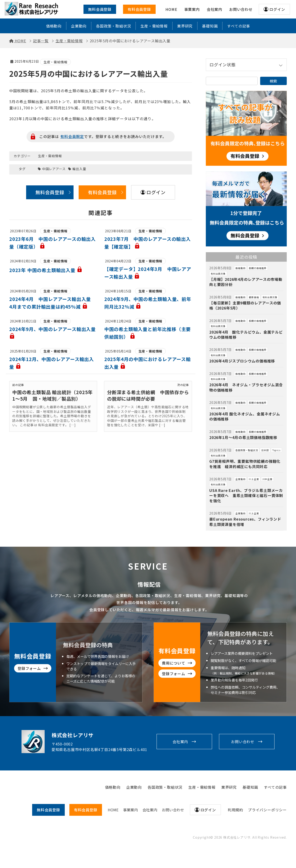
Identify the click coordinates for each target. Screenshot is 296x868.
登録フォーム (196, 674)
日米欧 (265, 450)
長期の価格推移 (258, 268)
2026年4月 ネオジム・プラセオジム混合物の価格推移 (246, 387)
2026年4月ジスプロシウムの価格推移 (242, 361)
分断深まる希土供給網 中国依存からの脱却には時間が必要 (148, 395)
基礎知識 (210, 26)
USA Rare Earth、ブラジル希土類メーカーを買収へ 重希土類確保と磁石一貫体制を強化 (246, 495)
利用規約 (236, 810)
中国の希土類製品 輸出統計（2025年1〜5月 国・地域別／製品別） (52, 395)
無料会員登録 (100, 9)
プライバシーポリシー (267, 810)
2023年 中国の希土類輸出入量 (46, 270)
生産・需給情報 (154, 26)
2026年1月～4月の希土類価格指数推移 (243, 437)
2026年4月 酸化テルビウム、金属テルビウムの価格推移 (246, 334)
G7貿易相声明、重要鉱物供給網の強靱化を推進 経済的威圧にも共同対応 (245, 464)
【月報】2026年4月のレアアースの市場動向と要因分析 (246, 282)
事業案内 (130, 810)
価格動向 (54, 26)
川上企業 (254, 479)
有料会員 (86, 810)
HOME (113, 810)
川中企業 (267, 479)
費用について (196, 663)
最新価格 (254, 297)
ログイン (277, 9)
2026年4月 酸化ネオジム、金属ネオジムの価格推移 (245, 416)
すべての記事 (239, 26)
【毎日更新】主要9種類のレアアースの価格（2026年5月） (245, 305)
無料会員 (48, 810)
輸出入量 (79, 169)
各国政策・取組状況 (113, 26)
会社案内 (180, 742)
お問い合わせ (243, 742)
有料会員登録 (139, 9)
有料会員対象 (218, 274)
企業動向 (79, 26)
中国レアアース (54, 169)
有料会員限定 (72, 136)
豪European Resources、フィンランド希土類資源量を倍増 (245, 521)
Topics (276, 450)
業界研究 (185, 26)
